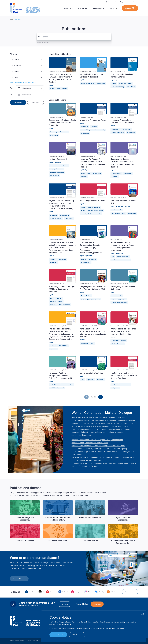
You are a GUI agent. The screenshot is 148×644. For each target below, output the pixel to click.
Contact (112, 8)
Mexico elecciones (118, 344)
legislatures (54, 349)
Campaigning (132, 213)
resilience (115, 260)
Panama (52, 259)
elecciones (84, 343)
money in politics (67, 385)
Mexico (124, 341)
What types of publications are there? (23, 82)
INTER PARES (63, 346)
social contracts (117, 296)
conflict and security (99, 130)
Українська (57, 162)
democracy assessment (88, 299)
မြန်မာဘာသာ (118, 80)
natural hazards (125, 385)
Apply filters (18, 102)
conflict (52, 89)
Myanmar (94, 127)
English (51, 85)
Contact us (97, 604)
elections (65, 166)
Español (51, 256)
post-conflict (85, 133)
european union (55, 166)
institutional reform (123, 257)
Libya (83, 380)
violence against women (96, 211)
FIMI (113, 257)
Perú (51, 298)
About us (67, 8)
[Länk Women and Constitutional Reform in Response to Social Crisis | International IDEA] (98, 446)
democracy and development (59, 132)
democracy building (118, 87)
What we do (82, 8)
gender (83, 211)
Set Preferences (77, 635)
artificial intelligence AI (57, 172)
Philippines (115, 388)
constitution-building (125, 84)
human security (62, 89)
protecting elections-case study (91, 214)
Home (11, 20)
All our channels (130, 592)
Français (87, 80)
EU (121, 210)
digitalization (97, 173)
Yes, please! (65, 604)
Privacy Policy (71, 622)
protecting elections (94, 207)
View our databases (19, 579)
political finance (55, 385)
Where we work (98, 8)
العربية (81, 376)
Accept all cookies (58, 635)
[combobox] (12, 59)
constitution (84, 127)
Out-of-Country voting (119, 213)
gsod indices (54, 135)
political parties (86, 263)
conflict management (87, 84)
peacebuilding (85, 130)
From (12, 88)
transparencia (62, 259)
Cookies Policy (58, 622)
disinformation (54, 175)
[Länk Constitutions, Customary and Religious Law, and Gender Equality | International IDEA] (99, 448)
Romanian (127, 206)
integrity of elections (56, 169)
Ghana (83, 207)
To (11, 94)
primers (83, 259)
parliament (53, 263)
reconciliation (101, 84)
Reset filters (36, 102)
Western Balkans (86, 296)
